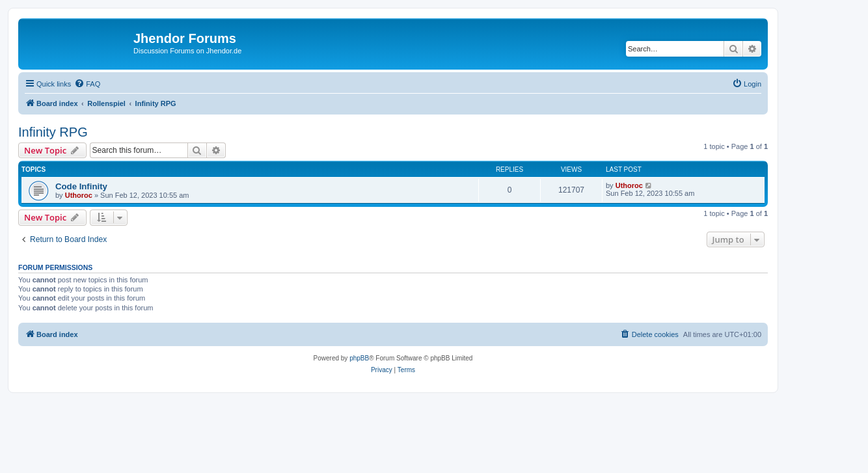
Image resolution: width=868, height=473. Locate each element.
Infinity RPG (53, 132)
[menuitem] (87, 84)
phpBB (359, 358)
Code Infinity (81, 186)
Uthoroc (79, 195)
